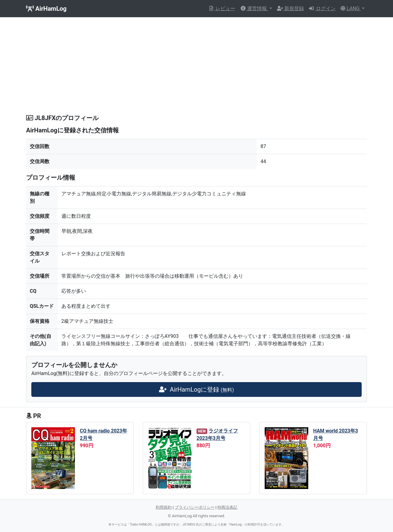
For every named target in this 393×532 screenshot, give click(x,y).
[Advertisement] (196, 68)
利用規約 (164, 507)
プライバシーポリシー (195, 507)
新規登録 (290, 8)
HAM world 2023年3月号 (336, 434)
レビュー (222, 8)
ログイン (322, 8)
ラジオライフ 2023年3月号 (217, 434)
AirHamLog (46, 9)
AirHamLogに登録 (196, 389)
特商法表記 (227, 507)
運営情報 (254, 8)
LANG (350, 8)
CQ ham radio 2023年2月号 (103, 434)
